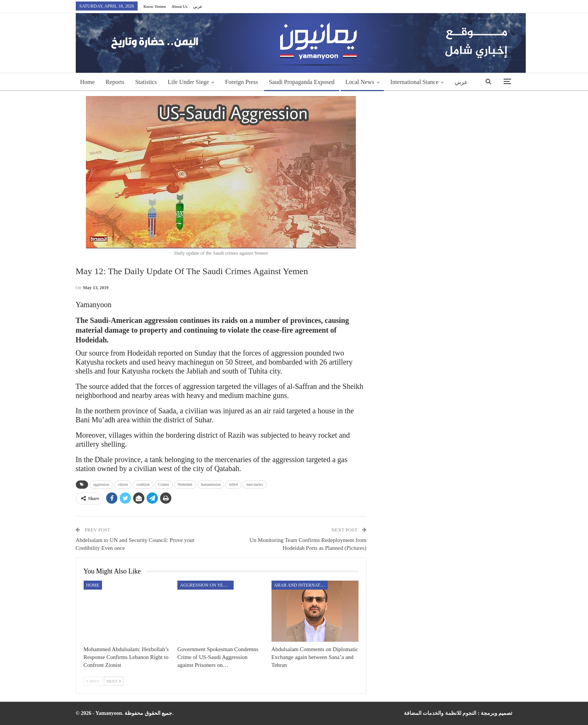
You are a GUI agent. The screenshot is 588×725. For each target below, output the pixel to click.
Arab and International (301, 585)
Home (88, 82)
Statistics (146, 82)
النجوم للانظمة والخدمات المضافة (440, 713)
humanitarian (211, 484)
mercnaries (255, 484)
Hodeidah (185, 484)
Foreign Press (241, 82)
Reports (115, 82)
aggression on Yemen (207, 585)
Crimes (164, 484)
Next (114, 681)
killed (233, 484)
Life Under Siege (188, 82)
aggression (101, 484)
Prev (93, 681)
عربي (198, 6)
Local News (360, 82)
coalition (143, 484)
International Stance (414, 82)
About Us (179, 6)
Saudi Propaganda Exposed (302, 82)
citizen (123, 484)
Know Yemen (154, 6)
